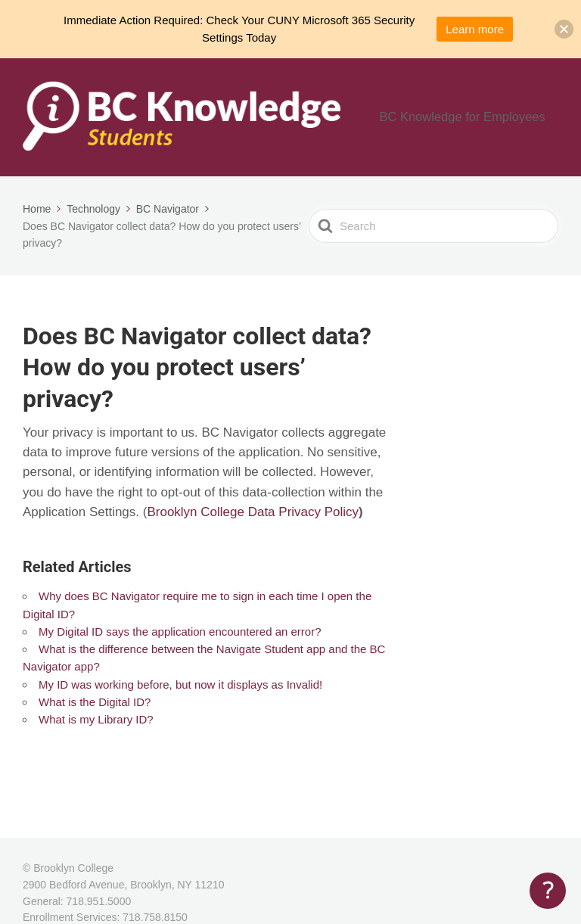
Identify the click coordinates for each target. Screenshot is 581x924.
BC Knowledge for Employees (477, 120)
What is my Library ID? (96, 726)
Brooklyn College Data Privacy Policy (253, 519)
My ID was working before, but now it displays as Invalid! (180, 691)
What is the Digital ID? (95, 708)
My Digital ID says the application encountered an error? (180, 638)
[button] (564, 29)
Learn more (475, 29)
